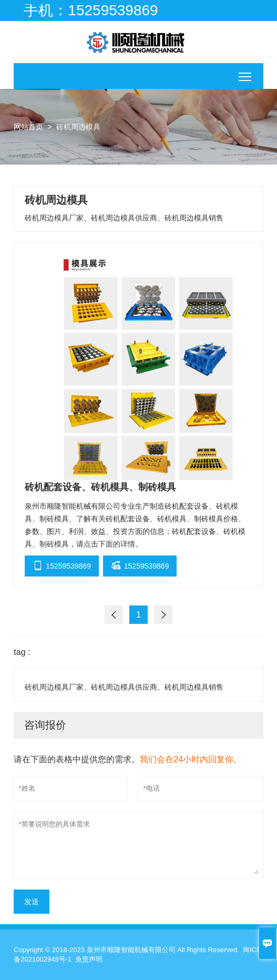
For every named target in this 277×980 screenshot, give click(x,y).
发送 (32, 902)
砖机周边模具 (78, 127)
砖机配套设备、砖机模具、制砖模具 (100, 487)
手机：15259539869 (91, 11)
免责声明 (89, 959)
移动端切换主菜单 (246, 73)
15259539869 (62, 565)
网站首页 (28, 127)
